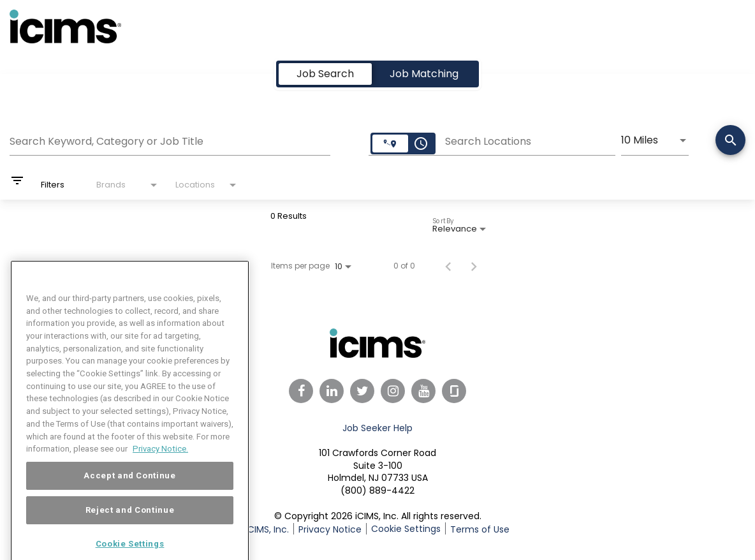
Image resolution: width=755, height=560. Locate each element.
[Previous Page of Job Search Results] (448, 266)
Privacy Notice (330, 529)
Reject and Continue (130, 523)
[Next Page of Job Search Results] (474, 266)
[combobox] (170, 140)
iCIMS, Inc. (267, 529)
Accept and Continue (129, 489)
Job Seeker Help (378, 428)
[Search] (730, 141)
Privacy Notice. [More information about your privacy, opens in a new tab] (160, 462)
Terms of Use (480, 529)
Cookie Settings (406, 529)
